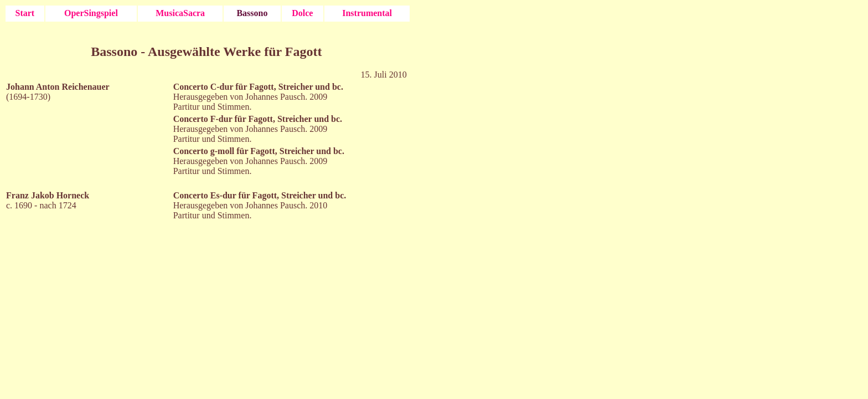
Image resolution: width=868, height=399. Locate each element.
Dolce (302, 13)
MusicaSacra (180, 13)
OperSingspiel (91, 13)
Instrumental (367, 13)
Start (25, 13)
